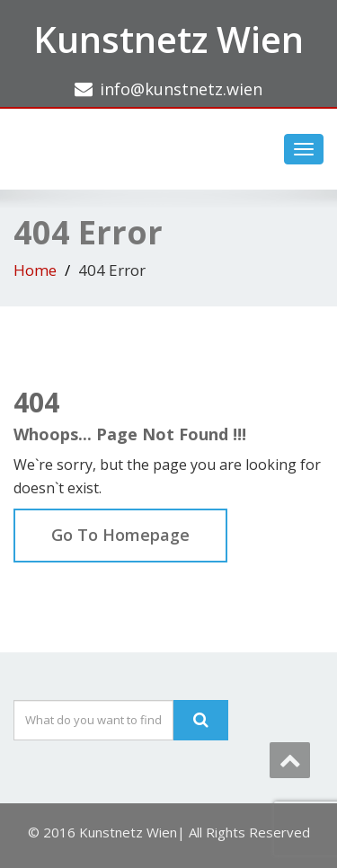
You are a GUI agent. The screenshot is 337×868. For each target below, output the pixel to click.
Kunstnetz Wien (168, 39)
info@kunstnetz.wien (181, 89)
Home (35, 270)
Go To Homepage (120, 535)
